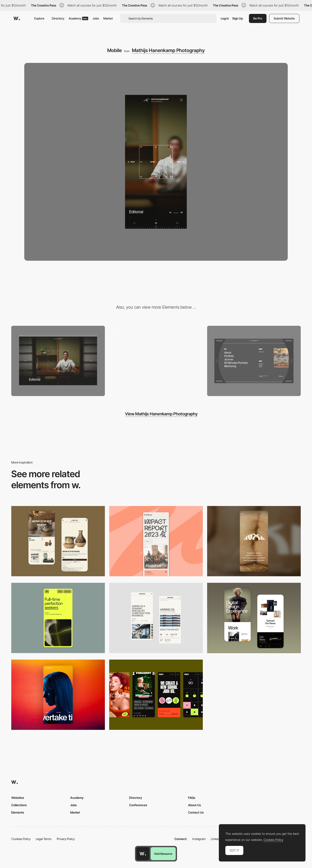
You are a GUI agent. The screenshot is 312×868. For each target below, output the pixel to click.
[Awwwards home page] (143, 854)
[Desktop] (58, 361)
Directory (58, 18)
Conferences (138, 805)
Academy (78, 18)
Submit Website (284, 18)
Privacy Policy (66, 839)
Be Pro (258, 18)
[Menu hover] (254, 361)
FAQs (192, 798)
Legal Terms (44, 839)
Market (108, 18)
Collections (19, 805)
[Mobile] (156, 541)
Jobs (96, 18)
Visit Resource (163, 854)
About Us (194, 805)
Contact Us (196, 812)
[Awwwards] (17, 18)
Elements (18, 812)
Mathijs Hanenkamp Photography (168, 50)
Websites (18, 798)
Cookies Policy (21, 839)
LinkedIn (216, 839)
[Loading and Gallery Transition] (156, 361)
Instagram (199, 839)
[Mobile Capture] (58, 541)
